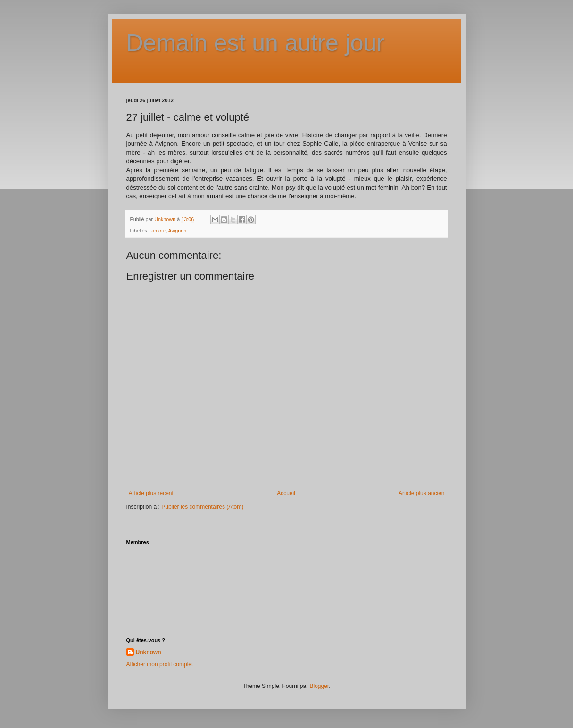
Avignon (178, 231)
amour (158, 231)
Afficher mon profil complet (160, 664)
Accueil (286, 493)
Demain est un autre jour (256, 43)
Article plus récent (151, 493)
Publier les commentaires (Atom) (202, 507)
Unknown (149, 652)
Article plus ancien (421, 493)
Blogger (320, 686)
